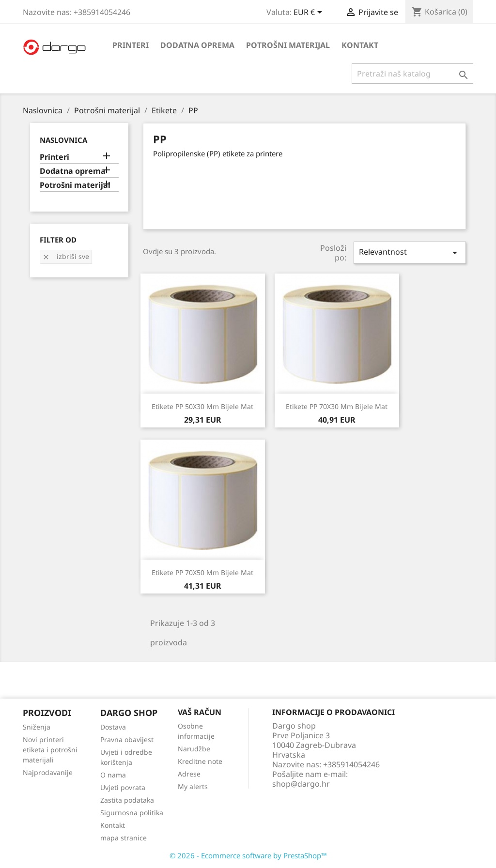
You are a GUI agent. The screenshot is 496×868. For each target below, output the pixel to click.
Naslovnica (63, 140)
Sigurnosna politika (132, 813)
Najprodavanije (48, 772)
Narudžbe (194, 749)
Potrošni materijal (288, 45)
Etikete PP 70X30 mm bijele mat (337, 406)
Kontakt (360, 45)
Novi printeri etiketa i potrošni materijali (50, 750)
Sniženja (37, 727)
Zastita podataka (127, 800)
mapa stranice (124, 838)
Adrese (189, 774)
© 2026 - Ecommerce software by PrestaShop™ (248, 855)
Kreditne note (200, 761)
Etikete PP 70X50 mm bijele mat (202, 572)
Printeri (131, 45)
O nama (113, 775)
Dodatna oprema (197, 45)
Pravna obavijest (127, 739)
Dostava (113, 727)
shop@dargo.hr (301, 784)
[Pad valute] (310, 13)
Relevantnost (410, 252)
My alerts (193, 786)
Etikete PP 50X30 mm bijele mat (202, 406)
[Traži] (412, 74)
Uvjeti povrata (123, 787)
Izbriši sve (66, 256)
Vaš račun (200, 712)
